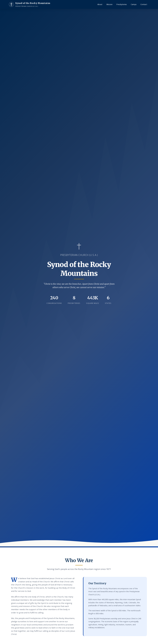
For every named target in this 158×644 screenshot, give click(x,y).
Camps (134, 4)
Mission (109, 4)
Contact (144, 4)
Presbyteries (122, 4)
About (100, 4)
